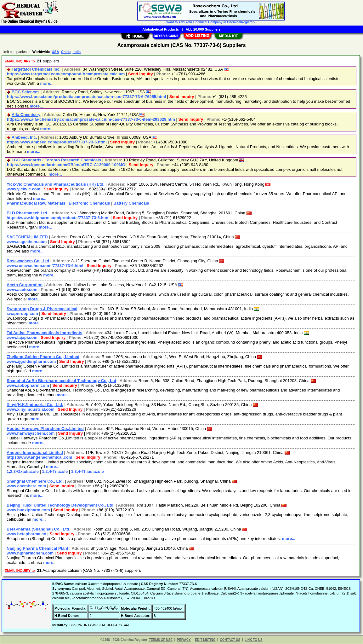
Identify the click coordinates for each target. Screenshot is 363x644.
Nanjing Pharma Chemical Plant (37, 548)
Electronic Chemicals (89, 203)
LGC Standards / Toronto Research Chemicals (56, 160)
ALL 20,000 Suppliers (203, 29)
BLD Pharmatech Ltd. (27, 213)
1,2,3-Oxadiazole (23, 471)
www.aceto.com (22, 290)
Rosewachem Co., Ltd (28, 261)
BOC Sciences (26, 92)
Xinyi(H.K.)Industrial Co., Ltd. (35, 405)
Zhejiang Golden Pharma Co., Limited (43, 357)
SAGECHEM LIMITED (27, 237)
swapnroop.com (22, 313)
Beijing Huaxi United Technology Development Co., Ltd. (61, 505)
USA (55, 52)
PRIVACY (184, 640)
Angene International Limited (35, 453)
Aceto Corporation (25, 285)
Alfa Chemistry (26, 115)
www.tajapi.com (22, 337)
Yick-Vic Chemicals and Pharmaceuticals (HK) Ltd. (56, 184)
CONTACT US (230, 640)
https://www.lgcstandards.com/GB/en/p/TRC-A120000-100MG (66, 165)
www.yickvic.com (23, 189)
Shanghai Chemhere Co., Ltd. (35, 481)
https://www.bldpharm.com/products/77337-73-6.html (58, 218)
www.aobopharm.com (28, 385)
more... (47, 83)
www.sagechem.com (27, 242)
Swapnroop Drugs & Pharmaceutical (42, 309)
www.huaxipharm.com (28, 510)
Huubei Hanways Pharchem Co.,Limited (45, 429)
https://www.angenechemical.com (39, 457)
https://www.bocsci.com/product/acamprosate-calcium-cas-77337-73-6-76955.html (86, 97)
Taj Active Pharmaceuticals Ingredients (45, 333)
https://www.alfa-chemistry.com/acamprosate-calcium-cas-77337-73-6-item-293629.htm (91, 119)
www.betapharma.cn (26, 534)
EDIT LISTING (205, 640)
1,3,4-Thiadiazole (88, 471)
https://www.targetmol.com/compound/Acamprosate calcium (66, 74)
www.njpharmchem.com (30, 553)
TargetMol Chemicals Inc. (36, 69)
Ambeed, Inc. (24, 137)
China (66, 52)
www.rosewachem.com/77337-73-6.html (45, 266)
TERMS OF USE (161, 640)
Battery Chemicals (131, 203)
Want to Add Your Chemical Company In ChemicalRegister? (211, 22)
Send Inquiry (141, 74)
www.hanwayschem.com (31, 433)
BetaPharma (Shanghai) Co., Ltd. (38, 529)
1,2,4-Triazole (55, 471)
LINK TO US (253, 640)
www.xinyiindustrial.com (31, 409)
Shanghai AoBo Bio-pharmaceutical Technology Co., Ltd (61, 381)
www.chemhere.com (26, 486)
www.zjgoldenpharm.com (31, 361)
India (77, 52)
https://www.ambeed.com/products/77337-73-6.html (57, 142)
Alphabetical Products (161, 29)
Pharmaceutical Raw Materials (36, 203)
